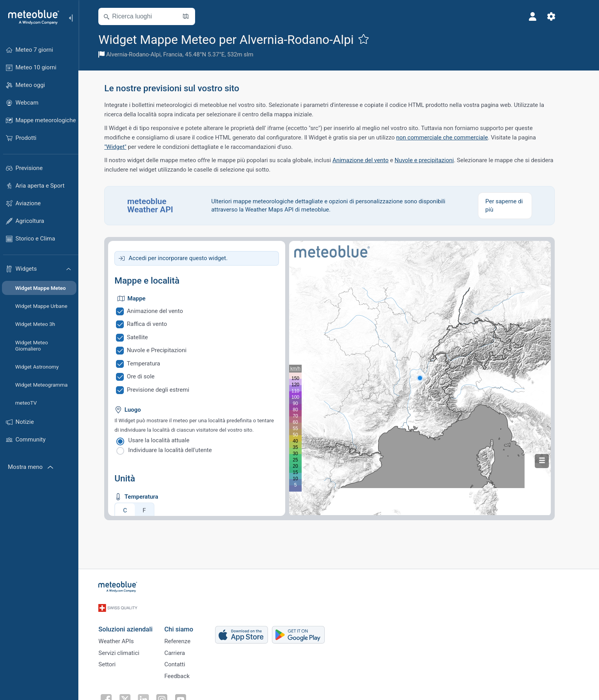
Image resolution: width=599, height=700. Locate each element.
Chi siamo (188, 622)
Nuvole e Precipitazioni (166, 350)
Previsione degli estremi (167, 390)
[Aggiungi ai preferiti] (373, 39)
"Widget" (125, 147)
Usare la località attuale (168, 440)
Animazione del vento (370, 160)
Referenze (187, 635)
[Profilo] (542, 16)
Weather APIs (125, 635)
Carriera (184, 648)
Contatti (184, 661)
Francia (182, 54)
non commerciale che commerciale (451, 137)
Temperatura (153, 364)
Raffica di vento (156, 324)
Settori (116, 661)
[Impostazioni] (561, 16)
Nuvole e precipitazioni (433, 160)
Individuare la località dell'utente (179, 450)
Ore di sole (150, 376)
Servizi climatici (128, 648)
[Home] (31, 17)
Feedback (186, 674)
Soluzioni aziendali (135, 622)
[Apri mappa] (195, 16)
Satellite (147, 337)
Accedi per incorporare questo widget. (187, 258)
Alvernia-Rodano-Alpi (142, 54)
